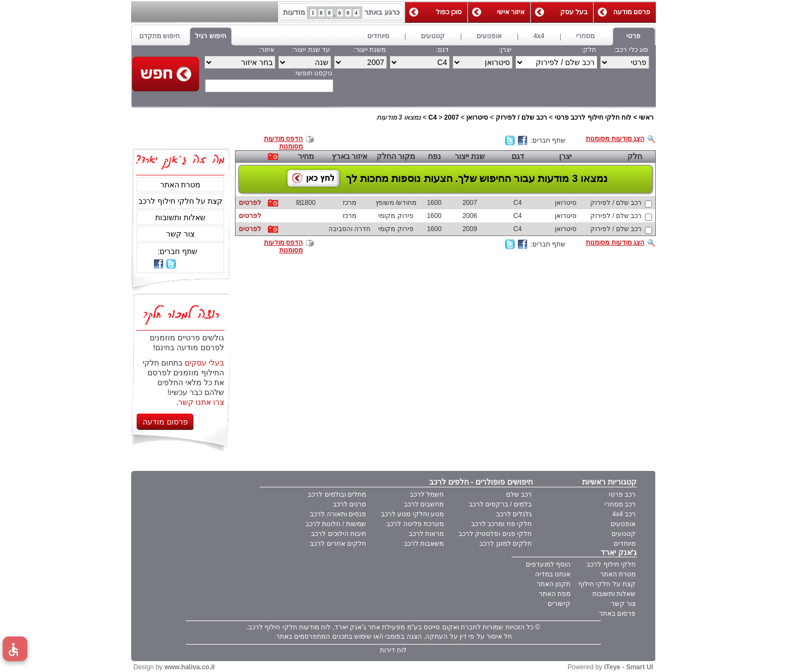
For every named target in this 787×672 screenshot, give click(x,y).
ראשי (646, 117)
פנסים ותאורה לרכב (338, 514)
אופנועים (623, 524)
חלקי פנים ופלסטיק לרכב (495, 534)
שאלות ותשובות (180, 217)
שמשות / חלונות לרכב (336, 524)
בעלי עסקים (204, 363)
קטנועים (624, 534)
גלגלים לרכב (514, 514)
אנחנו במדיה (553, 574)
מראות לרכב (426, 534)
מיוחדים (625, 544)
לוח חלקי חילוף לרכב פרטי (593, 117)
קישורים (559, 604)
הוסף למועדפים (548, 564)
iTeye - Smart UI (629, 667)
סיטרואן (477, 117)
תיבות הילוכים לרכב (339, 534)
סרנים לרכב (350, 504)
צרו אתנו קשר (201, 402)
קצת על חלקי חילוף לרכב (180, 201)
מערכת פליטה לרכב (415, 524)
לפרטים (250, 203)
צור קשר (180, 234)
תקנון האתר (554, 584)
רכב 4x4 (624, 514)
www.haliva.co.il (190, 667)
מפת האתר (555, 594)
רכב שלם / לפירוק (521, 117)
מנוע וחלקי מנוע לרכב (412, 514)
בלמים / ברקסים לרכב (500, 504)
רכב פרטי (622, 494)
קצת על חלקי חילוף (607, 584)
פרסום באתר (617, 614)
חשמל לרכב (427, 494)
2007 (452, 117)
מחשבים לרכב (424, 504)
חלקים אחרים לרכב (338, 544)
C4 (433, 117)
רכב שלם (519, 494)
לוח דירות (393, 650)
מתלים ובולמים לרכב (337, 494)
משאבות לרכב (424, 544)
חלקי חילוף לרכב (611, 564)
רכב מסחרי (620, 504)
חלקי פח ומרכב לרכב (501, 524)
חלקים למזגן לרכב (506, 544)
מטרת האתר (181, 185)
